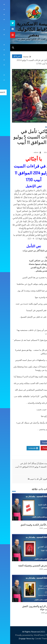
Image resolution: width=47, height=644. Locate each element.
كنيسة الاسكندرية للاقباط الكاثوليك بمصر (23, 29)
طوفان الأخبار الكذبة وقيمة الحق (27, 525)
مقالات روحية (39, 126)
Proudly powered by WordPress (20, 635)
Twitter (23, 443)
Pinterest (38, 448)
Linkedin (23, 448)
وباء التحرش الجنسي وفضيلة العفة (26, 566)
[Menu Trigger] (41, 5)
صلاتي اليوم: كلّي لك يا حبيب (31, 479)
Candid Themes (32, 638)
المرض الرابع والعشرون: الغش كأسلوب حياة (28, 608)
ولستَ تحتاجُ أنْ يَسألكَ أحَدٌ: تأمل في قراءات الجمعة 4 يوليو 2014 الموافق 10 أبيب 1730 (24, 467)
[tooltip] (3, 23)
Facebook (37, 443)
